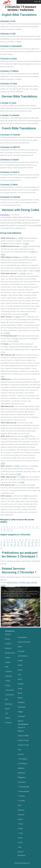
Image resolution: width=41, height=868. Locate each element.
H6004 (18, 317)
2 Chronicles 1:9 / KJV (8, 21)
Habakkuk (21, 702)
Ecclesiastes (22, 637)
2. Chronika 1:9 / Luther (8, 103)
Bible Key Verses (13, 582)
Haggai (20, 712)
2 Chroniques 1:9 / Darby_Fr (10, 172)
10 (26, 527)
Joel (19, 675)
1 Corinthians (22, 759)
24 (36, 543)
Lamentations (23, 656)
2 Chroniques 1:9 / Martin (9, 185)
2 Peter (20, 829)
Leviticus (8, 644)
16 (8, 530)
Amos (20, 679)
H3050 (33, 252)
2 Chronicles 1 (5, 215)
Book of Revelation (22, 854)
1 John (20, 833)
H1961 (26, 246)
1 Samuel (8, 671)
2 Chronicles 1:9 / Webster (9, 71)
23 (32, 543)
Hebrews (21, 815)
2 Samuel (8, 676)
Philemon (21, 810)
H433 (26, 257)
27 (8, 545)
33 (29, 545)
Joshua (8, 658)
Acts (19, 750)
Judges (8, 662)
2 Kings (8, 685)
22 (29, 543)
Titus (20, 805)
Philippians (22, 777)
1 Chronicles (9, 690)
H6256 (21, 238)
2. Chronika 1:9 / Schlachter (10, 115)
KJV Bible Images (25, 582)
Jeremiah (21, 651)
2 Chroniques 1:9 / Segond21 (10, 135)
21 (25, 543)
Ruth (7, 667)
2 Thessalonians (24, 791)
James (20, 819)
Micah (20, 693)
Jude (20, 847)
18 (15, 543)
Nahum (20, 698)
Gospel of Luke (23, 740)
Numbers (8, 648)
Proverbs (8, 723)
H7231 (26, 496)
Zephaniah (22, 707)
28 (11, 545)
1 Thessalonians (24, 787)
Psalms (8, 718)
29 (15, 545)
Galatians (21, 768)
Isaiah (20, 647)
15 (4, 530)
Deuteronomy (10, 653)
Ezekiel (20, 661)
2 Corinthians (22, 764)
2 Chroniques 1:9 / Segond (9, 160)
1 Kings (8, 681)
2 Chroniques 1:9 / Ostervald (10, 197)
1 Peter (20, 824)
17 (11, 530)
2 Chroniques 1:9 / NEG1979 (10, 147)
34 (32, 545)
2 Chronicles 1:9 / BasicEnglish (11, 46)
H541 (3, 377)
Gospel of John (23, 745)
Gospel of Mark (23, 736)
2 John (20, 838)
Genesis (8, 634)
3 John (20, 843)
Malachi (20, 721)
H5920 (26, 436)
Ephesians (21, 773)
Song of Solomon (24, 642)
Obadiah (21, 684)
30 (18, 545)
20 (22, 543)
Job (6, 713)
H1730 (15, 339)
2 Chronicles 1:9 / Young (9, 84)
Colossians (22, 782)
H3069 (3, 255)
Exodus (8, 639)
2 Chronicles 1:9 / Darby (9, 59)
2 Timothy (21, 801)
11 (29, 527)
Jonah (20, 688)
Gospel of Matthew (21, 729)
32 (25, 545)
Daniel (20, 665)
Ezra (7, 699)
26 (4, 545)
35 (36, 545)
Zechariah (21, 716)
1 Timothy (21, 796)
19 (18, 543)
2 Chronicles (9, 695)
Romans (21, 754)
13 (37, 527)
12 (33, 527)
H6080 (23, 477)
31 (22, 545)
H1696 (23, 274)
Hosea (20, 670)
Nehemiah (9, 704)
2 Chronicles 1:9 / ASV (8, 34)
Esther (7, 709)
